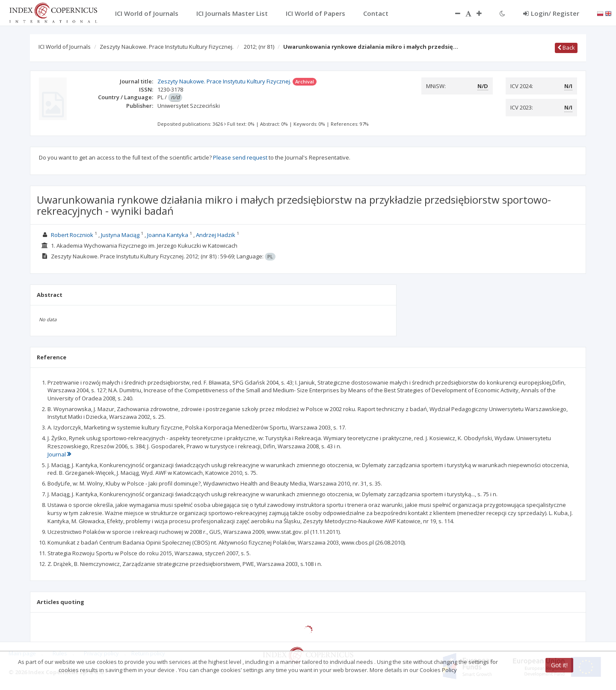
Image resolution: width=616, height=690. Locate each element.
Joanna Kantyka (168, 235)
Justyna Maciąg (120, 235)
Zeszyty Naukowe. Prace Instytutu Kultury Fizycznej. (167, 47)
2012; (259, 47)
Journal (59, 454)
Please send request (240, 157)
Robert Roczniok (72, 235)
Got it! (559, 665)
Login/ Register (551, 13)
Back (566, 47)
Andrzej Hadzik (216, 235)
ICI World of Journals (65, 47)
